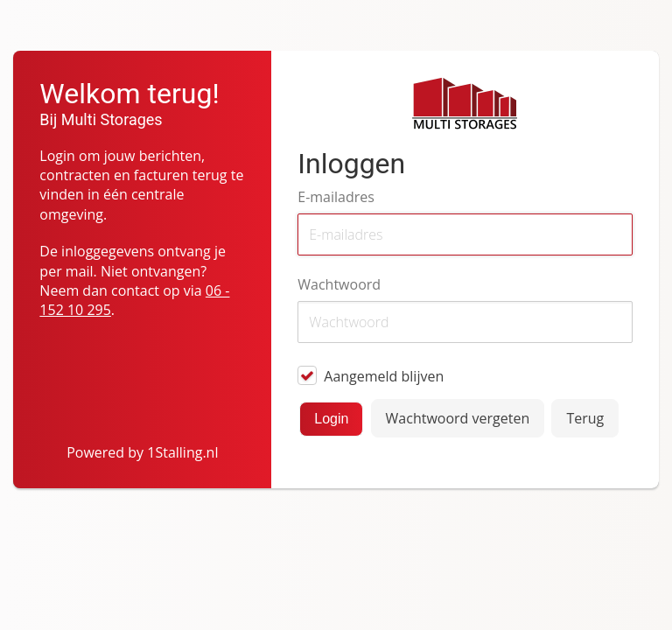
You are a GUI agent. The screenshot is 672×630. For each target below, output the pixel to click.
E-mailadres (336, 197)
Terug (585, 418)
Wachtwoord (339, 284)
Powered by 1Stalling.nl (142, 452)
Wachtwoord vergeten (458, 418)
